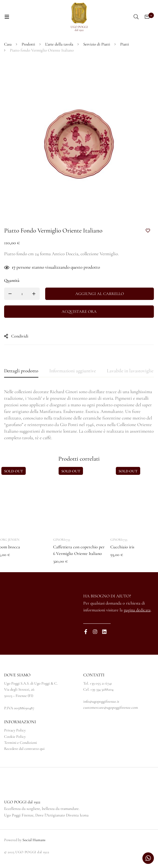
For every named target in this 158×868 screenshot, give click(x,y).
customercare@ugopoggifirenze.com (111, 707)
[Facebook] (86, 632)
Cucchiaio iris (122, 547)
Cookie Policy (15, 737)
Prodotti (28, 44)
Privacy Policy (15, 730)
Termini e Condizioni (21, 743)
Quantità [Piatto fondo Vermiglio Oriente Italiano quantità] (12, 280)
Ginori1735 (62, 540)
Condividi (20, 336)
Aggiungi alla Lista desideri (148, 231)
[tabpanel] (79, 415)
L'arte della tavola (59, 44)
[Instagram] (95, 632)
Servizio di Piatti (97, 44)
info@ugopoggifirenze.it (101, 701)
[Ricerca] (136, 17)
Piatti (125, 44)
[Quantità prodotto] (22, 294)
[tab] (21, 371)
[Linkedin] (104, 632)
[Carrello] (147, 17)
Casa (8, 44)
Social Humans (34, 840)
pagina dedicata (137, 610)
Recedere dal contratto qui (24, 749)
